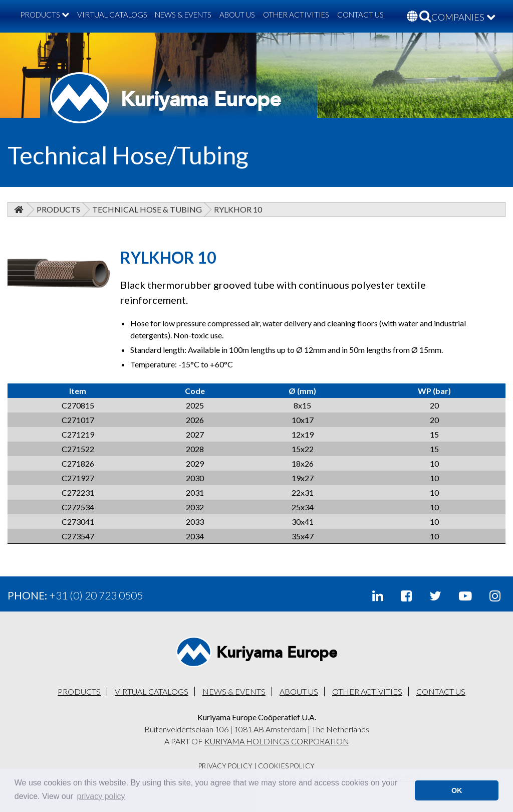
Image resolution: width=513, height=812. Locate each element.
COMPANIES (463, 17)
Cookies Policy (286, 766)
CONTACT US (360, 15)
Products (58, 209)
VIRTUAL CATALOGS (112, 15)
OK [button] (457, 790)
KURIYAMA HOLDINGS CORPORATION (277, 741)
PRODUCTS (45, 15)
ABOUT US (237, 15)
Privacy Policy (225, 766)
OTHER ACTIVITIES (296, 15)
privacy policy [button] (101, 796)
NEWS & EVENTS (183, 15)
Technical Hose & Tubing (147, 209)
